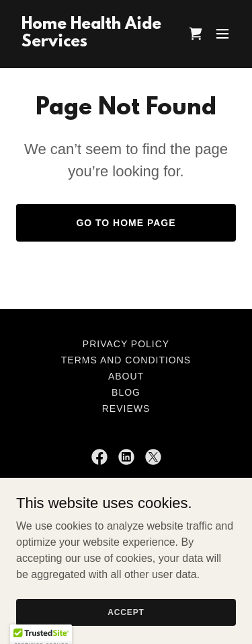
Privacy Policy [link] (126, 344)
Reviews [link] (126, 408)
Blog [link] (126, 392)
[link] (93, 43)
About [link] (126, 376)
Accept (126, 612)
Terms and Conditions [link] (126, 360)
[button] (222, 34)
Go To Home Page (126, 223)
